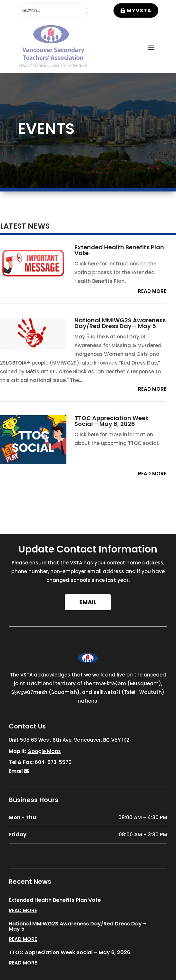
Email (88, 602)
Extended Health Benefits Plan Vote (119, 250)
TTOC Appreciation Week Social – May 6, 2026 (112, 421)
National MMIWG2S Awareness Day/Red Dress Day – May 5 (120, 323)
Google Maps (44, 751)
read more (152, 291)
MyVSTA (139, 10)
